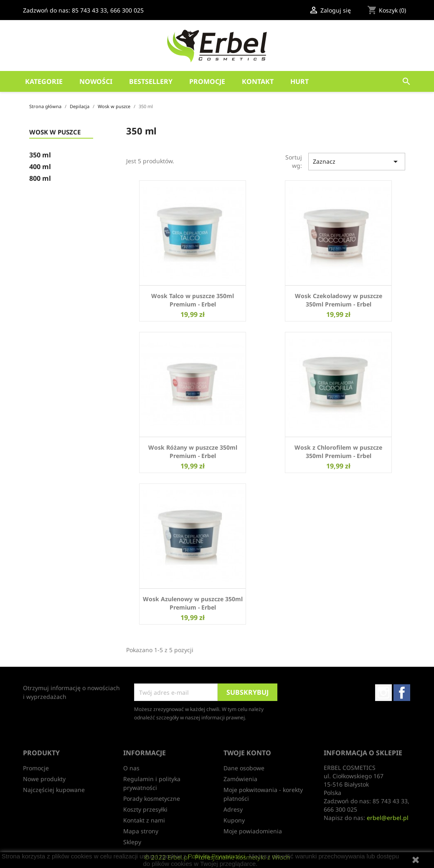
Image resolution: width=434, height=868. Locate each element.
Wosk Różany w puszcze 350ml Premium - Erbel (193, 452)
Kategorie (44, 81)
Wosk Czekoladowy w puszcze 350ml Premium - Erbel (339, 300)
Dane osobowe (244, 768)
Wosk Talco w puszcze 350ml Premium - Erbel (193, 300)
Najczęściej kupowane (54, 790)
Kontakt (258, 81)
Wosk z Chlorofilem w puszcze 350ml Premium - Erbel (338, 452)
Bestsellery (151, 81)
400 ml (40, 167)
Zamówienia (240, 779)
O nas (131, 768)
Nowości (96, 81)
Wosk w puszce (55, 132)
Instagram (383, 693)
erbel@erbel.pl (388, 818)
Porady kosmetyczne (152, 798)
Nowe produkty (44, 779)
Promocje (207, 81)
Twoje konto (247, 753)
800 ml (40, 178)
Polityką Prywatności (217, 856)
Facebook (402, 693)
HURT (299, 81)
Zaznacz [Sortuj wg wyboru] (357, 162)
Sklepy (132, 842)
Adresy (233, 809)
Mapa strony (141, 831)
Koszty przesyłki (145, 809)
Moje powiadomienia (253, 831)
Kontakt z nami (144, 820)
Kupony (234, 820)
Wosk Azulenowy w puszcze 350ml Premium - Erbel (193, 603)
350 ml (40, 155)
